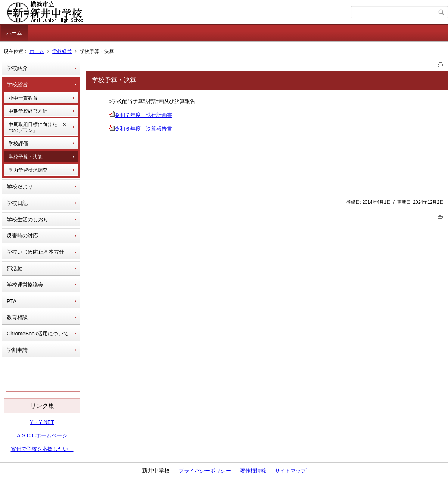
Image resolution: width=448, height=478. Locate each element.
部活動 (15, 268)
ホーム (14, 33)
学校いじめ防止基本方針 (35, 252)
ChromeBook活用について (38, 334)
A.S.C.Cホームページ (42, 435)
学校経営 (62, 51)
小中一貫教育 (23, 98)
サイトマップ (290, 471)
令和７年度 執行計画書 (140, 115)
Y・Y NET (42, 422)
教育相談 (17, 317)
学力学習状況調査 (28, 170)
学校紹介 (17, 68)
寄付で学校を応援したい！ (42, 449)
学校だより (20, 187)
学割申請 (17, 350)
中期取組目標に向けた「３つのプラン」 (38, 127)
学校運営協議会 (25, 285)
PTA (12, 301)
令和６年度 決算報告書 (140, 129)
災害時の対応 (22, 235)
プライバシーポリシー (205, 471)
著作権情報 (253, 471)
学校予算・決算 (26, 157)
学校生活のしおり (28, 219)
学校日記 (17, 203)
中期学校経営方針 (28, 111)
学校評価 (18, 143)
